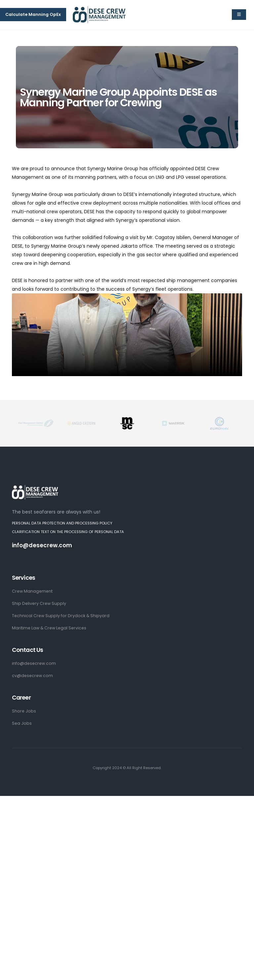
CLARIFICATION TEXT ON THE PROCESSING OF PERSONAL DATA (68, 532)
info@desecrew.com (42, 545)
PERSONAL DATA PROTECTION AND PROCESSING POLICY (62, 523)
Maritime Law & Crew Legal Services (50, 628)
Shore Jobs (24, 711)
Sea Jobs (22, 723)
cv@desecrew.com (33, 676)
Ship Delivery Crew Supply (40, 603)
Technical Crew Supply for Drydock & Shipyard (61, 616)
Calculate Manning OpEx (33, 14)
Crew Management (33, 591)
